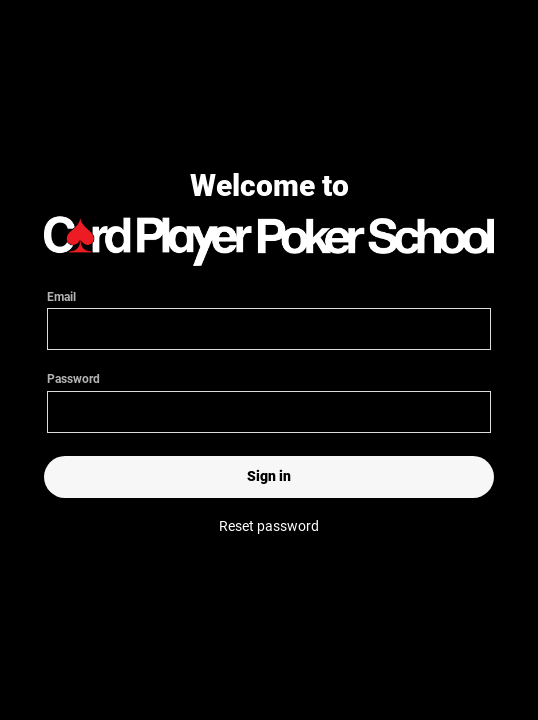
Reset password (269, 526)
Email (269, 313)
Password (269, 401)
